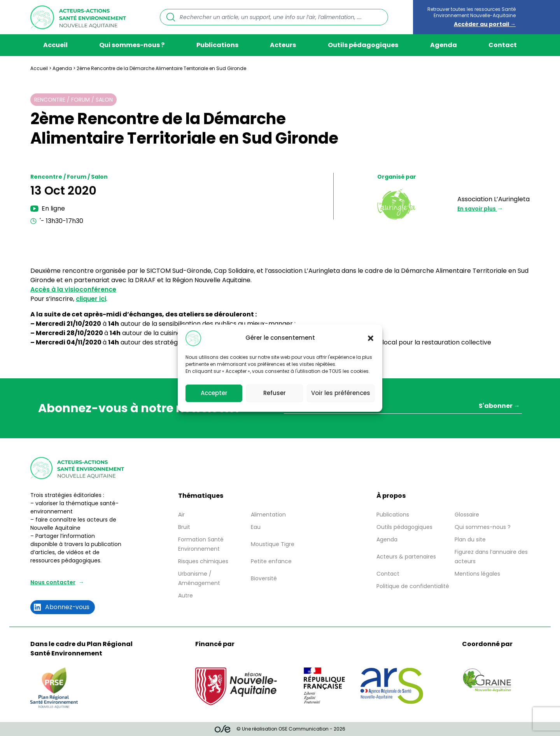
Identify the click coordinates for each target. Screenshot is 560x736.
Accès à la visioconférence (73, 289)
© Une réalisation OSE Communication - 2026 (280, 729)
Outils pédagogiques (363, 45)
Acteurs (283, 45)
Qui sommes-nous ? (132, 45)
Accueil (55, 45)
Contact (503, 45)
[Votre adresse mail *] (403, 407)
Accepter (214, 393)
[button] (371, 338)
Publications (217, 45)
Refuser (275, 393)
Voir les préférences (341, 393)
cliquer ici (91, 299)
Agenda (444, 45)
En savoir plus (477, 209)
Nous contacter (53, 582)
